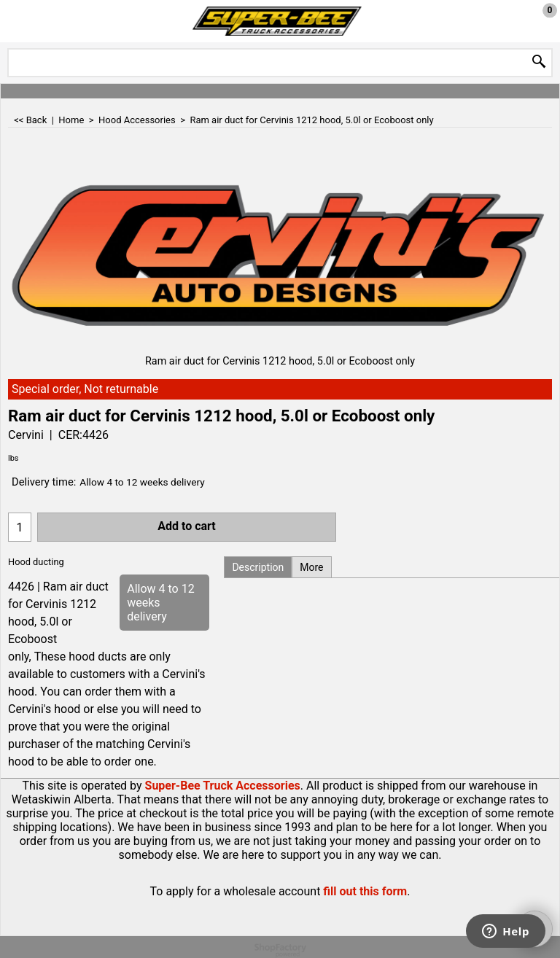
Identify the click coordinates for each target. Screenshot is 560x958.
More (311, 567)
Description (258, 567)
